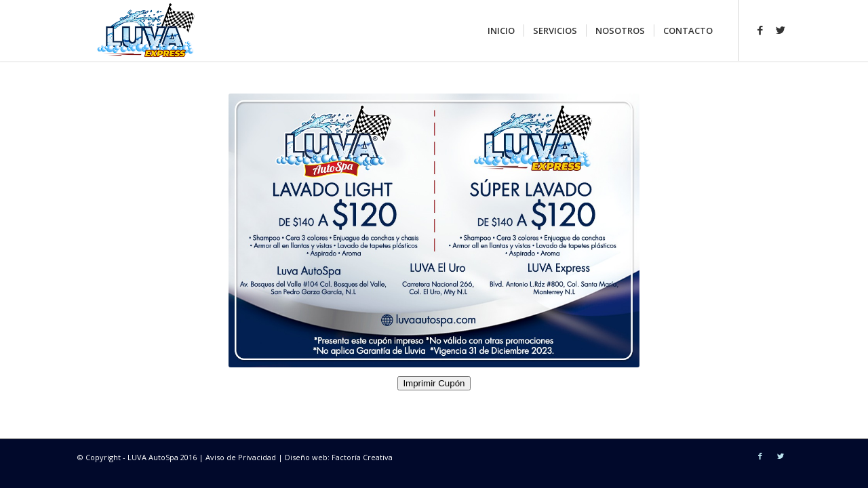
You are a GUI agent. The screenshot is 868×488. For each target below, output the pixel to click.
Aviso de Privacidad (242, 457)
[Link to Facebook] (760, 30)
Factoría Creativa (362, 457)
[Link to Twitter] (781, 30)
